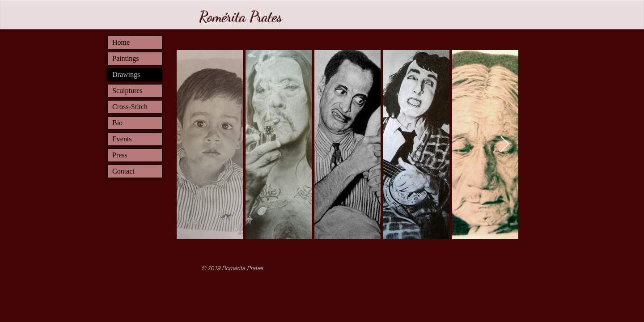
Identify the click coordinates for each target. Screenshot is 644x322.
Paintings (126, 58)
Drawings (126, 74)
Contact (123, 171)
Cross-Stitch (130, 107)
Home (121, 42)
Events (122, 139)
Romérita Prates (241, 17)
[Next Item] (505, 145)
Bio (117, 123)
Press (120, 155)
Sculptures (127, 91)
